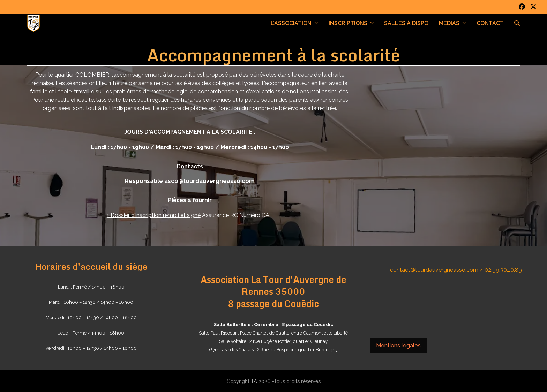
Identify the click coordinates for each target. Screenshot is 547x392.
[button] (517, 23)
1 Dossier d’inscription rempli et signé (154, 215)
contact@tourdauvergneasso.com (434, 270)
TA (254, 381)
